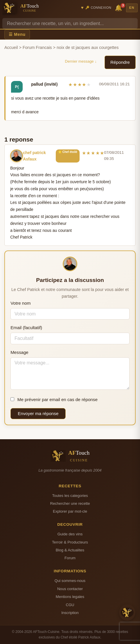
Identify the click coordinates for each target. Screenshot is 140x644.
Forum (70, 558)
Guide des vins (70, 534)
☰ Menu (17, 34)
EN (132, 8)
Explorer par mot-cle (70, 511)
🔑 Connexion (98, 8)
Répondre (120, 62)
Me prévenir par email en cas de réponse (54, 399)
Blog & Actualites (70, 550)
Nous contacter (70, 589)
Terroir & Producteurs (70, 542)
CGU (70, 605)
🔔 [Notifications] (119, 7)
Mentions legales (70, 597)
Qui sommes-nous (70, 581)
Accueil (11, 47)
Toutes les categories (70, 496)
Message (19, 352)
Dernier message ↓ (81, 61)
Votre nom (20, 303)
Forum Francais (37, 47)
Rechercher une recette (70, 503)
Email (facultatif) (26, 328)
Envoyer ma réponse (38, 413)
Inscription (70, 613)
